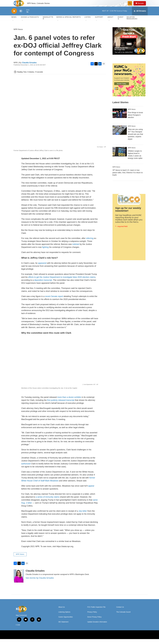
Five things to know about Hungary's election (135, 120)
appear (91, 491)
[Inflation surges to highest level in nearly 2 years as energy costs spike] (120, 157)
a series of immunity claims (48, 502)
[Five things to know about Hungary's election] (120, 118)
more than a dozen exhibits (69, 402)
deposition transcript (43, 285)
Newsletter (48, 23)
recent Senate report (54, 301)
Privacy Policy (92, 617)
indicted (76, 249)
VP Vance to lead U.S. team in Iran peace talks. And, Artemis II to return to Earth (128, 178)
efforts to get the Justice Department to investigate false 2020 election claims (62, 282)
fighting (45, 252)
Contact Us (120, 612)
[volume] (21, 16)
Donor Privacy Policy (94, 622)
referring (90, 243)
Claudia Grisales (29, 68)
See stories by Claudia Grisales (40, 583)
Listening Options (64, 617)
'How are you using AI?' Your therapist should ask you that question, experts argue (135, 139)
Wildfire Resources (132, 23)
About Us (62, 612)
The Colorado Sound (123, 617)
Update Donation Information (97, 627)
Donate (142, 6)
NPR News (18, 34)
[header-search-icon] (131, 6)
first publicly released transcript (61, 405)
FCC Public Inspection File (96, 612)
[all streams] (140, 16)
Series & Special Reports (68, 22)
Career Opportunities (66, 622)
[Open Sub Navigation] (13, 25)
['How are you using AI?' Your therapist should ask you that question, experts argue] (120, 135)
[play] (14, 16)
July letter (83, 516)
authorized (26, 469)
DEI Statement (63, 627)
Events (121, 23)
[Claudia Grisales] (19, 581)
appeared (42, 268)
